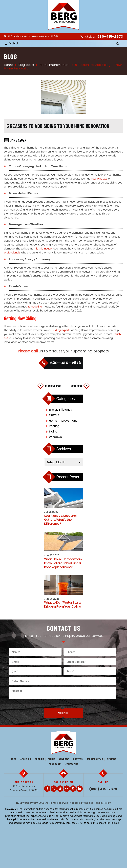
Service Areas (95, 759)
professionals (12, 253)
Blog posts (55, 764)
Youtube (67, 789)
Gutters (54, 415)
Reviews (112, 759)
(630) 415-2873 (103, 789)
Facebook (47, 789)
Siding (53, 432)
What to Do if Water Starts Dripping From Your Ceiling (63, 605)
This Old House (42, 249)
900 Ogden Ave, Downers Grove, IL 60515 (33, 37)
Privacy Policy (103, 803)
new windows (99, 179)
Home (13, 759)
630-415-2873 (110, 36)
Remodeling (35, 307)
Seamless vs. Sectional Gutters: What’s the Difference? (60, 520)
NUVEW (20, 803)
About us (26, 759)
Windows (55, 437)
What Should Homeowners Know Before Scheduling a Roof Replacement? (63, 563)
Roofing (54, 426)
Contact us (72, 764)
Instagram (73, 789)
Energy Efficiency (61, 410)
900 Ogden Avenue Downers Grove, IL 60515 (24, 788)
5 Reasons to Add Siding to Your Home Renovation (58, 126)
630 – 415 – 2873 (66, 363)
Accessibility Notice (82, 803)
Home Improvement (63, 421)
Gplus (60, 789)
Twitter (54, 789)
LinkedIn (80, 789)
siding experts (62, 330)
